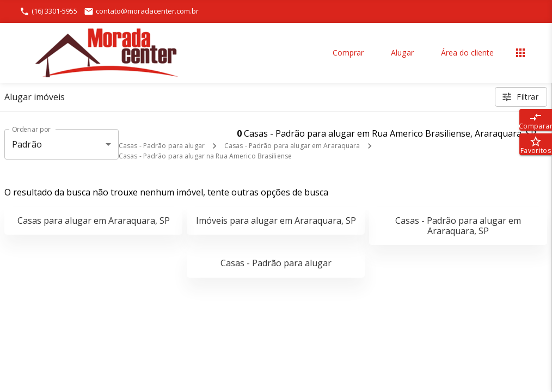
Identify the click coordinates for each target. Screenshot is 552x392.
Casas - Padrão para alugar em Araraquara (292, 146)
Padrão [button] (27, 144)
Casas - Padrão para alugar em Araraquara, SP (458, 226)
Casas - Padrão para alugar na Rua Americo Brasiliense (205, 156)
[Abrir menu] (520, 53)
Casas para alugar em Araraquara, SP (94, 220)
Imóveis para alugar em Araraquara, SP (276, 220)
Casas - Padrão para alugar (162, 146)
